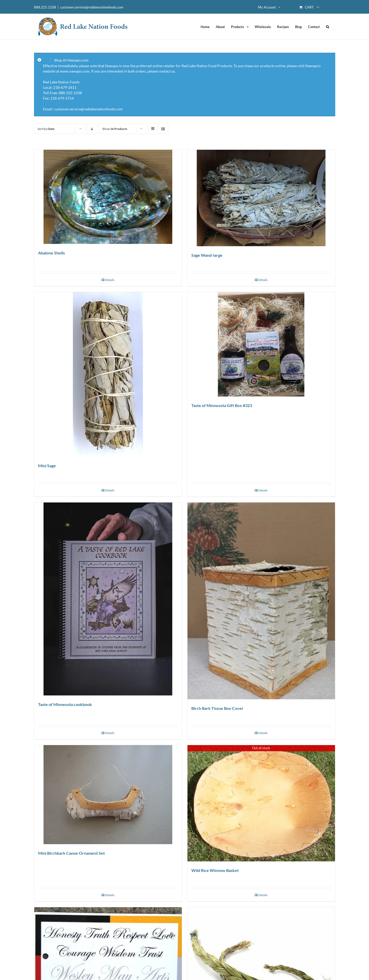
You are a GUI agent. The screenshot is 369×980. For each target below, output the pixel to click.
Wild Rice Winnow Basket (215, 870)
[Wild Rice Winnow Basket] (261, 803)
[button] (328, 27)
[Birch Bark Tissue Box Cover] (261, 601)
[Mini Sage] (108, 374)
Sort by (46, 129)
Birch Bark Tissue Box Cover (217, 708)
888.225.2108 (45, 7)
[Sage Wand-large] (261, 198)
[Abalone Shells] (108, 197)
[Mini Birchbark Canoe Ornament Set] (108, 795)
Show (115, 129)
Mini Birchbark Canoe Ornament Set (71, 853)
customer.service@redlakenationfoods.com (92, 7)
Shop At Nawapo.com (71, 60)
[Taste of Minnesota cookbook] (108, 599)
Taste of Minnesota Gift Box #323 (222, 405)
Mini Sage (47, 466)
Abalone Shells (52, 253)
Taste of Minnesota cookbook (65, 704)
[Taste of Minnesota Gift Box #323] (261, 344)
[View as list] (163, 129)
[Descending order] (92, 129)
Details (110, 280)
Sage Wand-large (207, 255)
